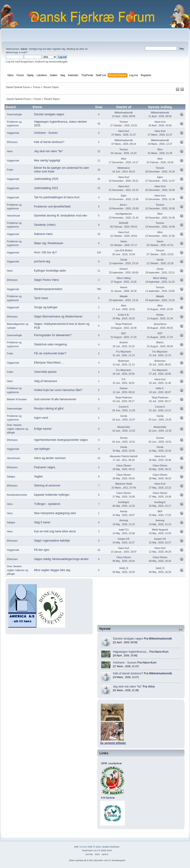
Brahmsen (124, 361)
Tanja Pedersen (124, 324)
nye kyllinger (42, 449)
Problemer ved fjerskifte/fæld (52, 207)
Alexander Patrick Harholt (124, 456)
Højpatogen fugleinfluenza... (131, 652)
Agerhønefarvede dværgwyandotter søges (61, 440)
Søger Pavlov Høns (46, 280)
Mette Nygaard (160, 530)
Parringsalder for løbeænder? (53, 335)
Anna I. (124, 205)
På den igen (42, 550)
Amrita (124, 511)
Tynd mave (41, 298)
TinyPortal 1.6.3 (90, 850)
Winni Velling (124, 278)
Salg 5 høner (42, 522)
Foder (10, 170)
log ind (42, 49)
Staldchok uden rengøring (50, 344)
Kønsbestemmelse (17, 495)
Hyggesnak (13, 133)
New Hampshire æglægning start (55, 513)
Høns (10, 151)
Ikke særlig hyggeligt (47, 160)
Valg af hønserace (46, 381)
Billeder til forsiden (17, 399)
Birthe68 (124, 223)
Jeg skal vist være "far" (128, 687)
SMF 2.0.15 (80, 847)
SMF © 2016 (94, 847)
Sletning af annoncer (47, 486)
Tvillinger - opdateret (47, 504)
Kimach (124, 269)
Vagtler (39, 477)
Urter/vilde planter (45, 372)
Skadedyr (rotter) (45, 225)
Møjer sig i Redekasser (49, 243)
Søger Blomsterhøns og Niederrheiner (58, 317)
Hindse (160, 315)
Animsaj (124, 520)
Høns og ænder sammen (50, 458)
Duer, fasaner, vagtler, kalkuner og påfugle (17, 429)
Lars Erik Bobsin (124, 250)
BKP (160, 511)
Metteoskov (124, 168)
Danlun (124, 388)
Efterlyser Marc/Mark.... (49, 363)
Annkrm (124, 342)
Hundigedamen (124, 214)
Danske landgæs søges (128, 639)
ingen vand (41, 418)
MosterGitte (124, 427)
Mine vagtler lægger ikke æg (52, 570)
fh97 (124, 333)
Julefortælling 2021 (46, 188)
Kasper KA (124, 539)
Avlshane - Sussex (125, 663)
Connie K (124, 407)
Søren (124, 241)
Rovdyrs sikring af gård (49, 409)
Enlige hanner (43, 429)
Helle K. (160, 388)
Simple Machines (111, 847)
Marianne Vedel (124, 484)
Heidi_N (124, 568)
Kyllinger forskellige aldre (50, 271)
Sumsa (124, 438)
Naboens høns (43, 234)
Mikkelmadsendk (161, 639)
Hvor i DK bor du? (45, 252)
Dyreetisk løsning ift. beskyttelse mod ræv (61, 216)
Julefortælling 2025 (46, 179)
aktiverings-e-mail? (17, 52)
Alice (151, 687)
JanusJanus (160, 324)
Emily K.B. (124, 315)
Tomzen (124, 122)
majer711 (124, 530)
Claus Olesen (124, 465)
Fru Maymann (124, 352)
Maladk (124, 296)
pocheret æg (42, 261)
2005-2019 (106, 850)
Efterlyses (12, 142)
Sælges (11, 477)
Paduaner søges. (45, 467)
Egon (160, 177)
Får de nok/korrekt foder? (50, 353)
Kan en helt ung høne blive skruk (55, 531)
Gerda (124, 260)
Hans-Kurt (161, 652)
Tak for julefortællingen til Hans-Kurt (57, 197)
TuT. (124, 379)
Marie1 (160, 342)
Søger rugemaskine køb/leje (52, 541)
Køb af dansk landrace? (128, 673)
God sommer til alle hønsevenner (55, 399)
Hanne (124, 287)
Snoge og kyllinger (46, 307)
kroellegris (124, 502)
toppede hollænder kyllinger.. (52, 495)
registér (57, 49)
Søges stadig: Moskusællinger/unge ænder (61, 559)
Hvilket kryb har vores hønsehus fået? (58, 390)
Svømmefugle (14, 114)
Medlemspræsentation (48, 289)
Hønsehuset (13, 216)
